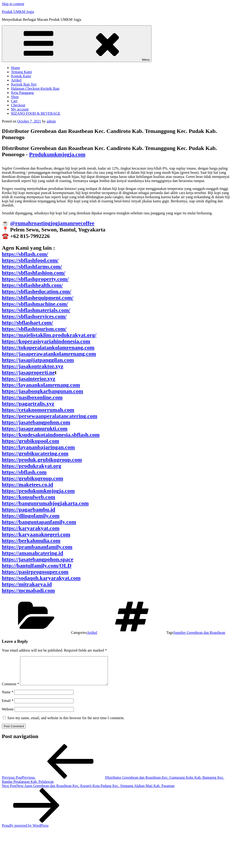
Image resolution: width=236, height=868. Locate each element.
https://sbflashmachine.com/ (35, 304)
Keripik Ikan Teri (24, 84)
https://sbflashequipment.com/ (38, 298)
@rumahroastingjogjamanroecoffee (52, 223)
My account (20, 109)
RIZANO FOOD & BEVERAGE (36, 113)
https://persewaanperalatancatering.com (50, 416)
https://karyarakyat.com (31, 528)
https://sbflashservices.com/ (34, 316)
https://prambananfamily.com (37, 547)
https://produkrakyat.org (32, 466)
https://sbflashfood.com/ (30, 260)
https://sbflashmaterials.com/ (36, 310)
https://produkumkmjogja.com (38, 491)
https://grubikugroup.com (32, 478)
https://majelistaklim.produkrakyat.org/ (49, 335)
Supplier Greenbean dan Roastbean (199, 633)
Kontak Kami (21, 76)
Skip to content (13, 4)
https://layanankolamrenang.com (41, 385)
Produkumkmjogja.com (57, 154)
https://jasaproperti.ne (28, 372)
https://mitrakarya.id (27, 584)
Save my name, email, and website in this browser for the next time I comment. (66, 723)
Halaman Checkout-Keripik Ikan (35, 88)
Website (8, 715)
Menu (77, 44)
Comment (10, 690)
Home (16, 68)
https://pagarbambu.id (28, 509)
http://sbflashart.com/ (27, 323)
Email (8, 706)
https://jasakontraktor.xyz (32, 366)
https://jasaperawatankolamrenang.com (49, 354)
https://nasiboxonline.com (32, 397)
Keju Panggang (22, 93)
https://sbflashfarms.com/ (32, 266)
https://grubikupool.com (31, 441)
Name (8, 698)
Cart (14, 101)
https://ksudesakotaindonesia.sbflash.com (51, 435)
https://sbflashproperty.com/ (35, 279)
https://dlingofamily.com (31, 516)
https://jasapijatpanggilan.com (38, 360)
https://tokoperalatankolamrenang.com (48, 347)
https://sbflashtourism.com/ (34, 329)
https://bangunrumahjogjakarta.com (45, 503)
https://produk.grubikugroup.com (42, 460)
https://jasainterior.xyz (29, 379)
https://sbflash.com (24, 472)
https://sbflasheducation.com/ (37, 291)
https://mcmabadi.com (28, 590)
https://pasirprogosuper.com (35, 572)
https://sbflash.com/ (25, 254)
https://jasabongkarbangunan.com (43, 391)
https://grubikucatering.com (35, 453)
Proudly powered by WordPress (25, 831)
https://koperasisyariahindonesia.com (46, 341)
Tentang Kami (22, 72)
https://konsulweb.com (28, 497)
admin (51, 121)
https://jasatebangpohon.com (36, 422)
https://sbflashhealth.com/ (32, 285)
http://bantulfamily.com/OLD (37, 566)
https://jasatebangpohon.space (38, 559)
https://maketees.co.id (28, 485)
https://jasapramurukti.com (35, 428)
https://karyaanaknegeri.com (36, 534)
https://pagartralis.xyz (28, 404)
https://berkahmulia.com (31, 541)
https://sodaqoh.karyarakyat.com (41, 578)
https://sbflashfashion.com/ (34, 273)
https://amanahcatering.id (32, 553)
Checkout (18, 105)
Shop (15, 97)
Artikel (16, 80)
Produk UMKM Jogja (18, 12)
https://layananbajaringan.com (38, 447)
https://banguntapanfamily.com (39, 522)
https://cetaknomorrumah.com (38, 410)
